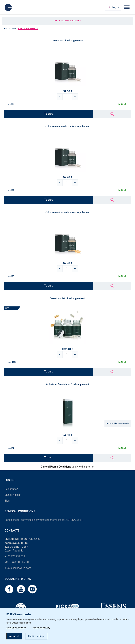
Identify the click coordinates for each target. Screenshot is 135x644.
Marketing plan (13, 495)
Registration (11, 489)
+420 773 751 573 (15, 556)
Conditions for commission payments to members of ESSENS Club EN (44, 520)
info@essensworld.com (18, 568)
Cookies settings (36, 636)
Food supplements (28, 29)
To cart (48, 114)
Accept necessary (41, 628)
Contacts (12, 531)
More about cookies (16, 628)
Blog (7, 501)
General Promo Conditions (56, 467)
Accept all (14, 636)
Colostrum (10, 29)
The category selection (67, 21)
